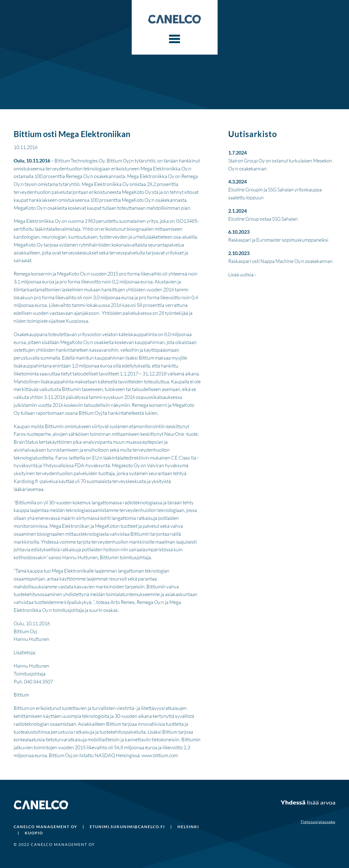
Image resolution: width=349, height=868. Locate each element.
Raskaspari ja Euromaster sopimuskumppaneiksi (278, 240)
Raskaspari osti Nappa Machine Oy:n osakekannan (280, 261)
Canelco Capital (174, 19)
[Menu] (174, 39)
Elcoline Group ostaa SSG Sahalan (263, 219)
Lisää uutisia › (242, 274)
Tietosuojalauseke (318, 822)
